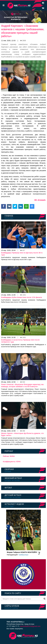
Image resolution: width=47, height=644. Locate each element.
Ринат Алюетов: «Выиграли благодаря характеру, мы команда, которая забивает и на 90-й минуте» (22, 385)
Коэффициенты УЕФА (12, 462)
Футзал (8, 488)
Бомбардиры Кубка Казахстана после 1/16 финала (22, 297)
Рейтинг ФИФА (9, 456)
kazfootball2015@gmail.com (30, 626)
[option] (23, 17)
